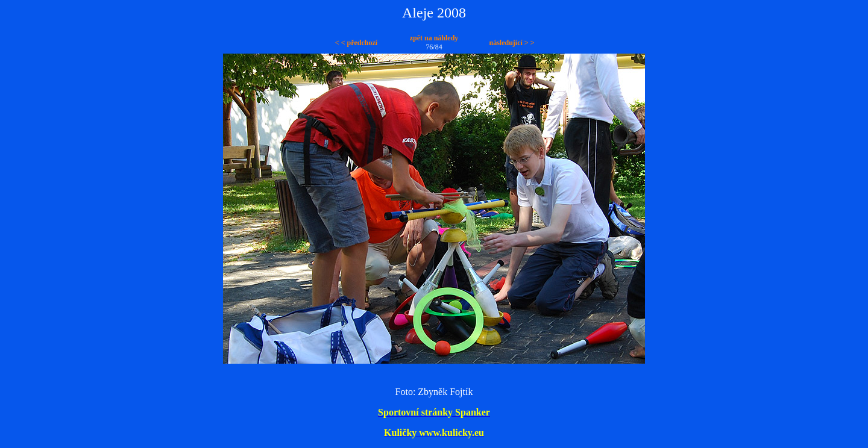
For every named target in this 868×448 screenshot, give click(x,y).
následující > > (511, 43)
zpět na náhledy (434, 38)
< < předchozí (356, 43)
